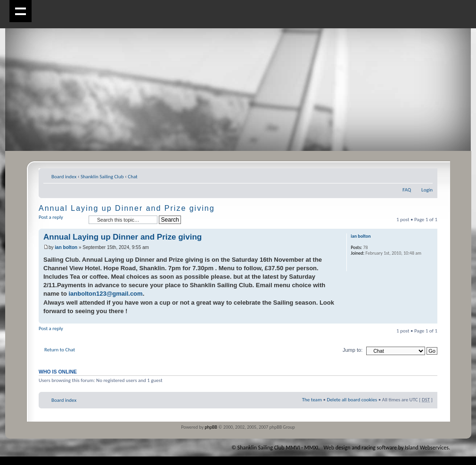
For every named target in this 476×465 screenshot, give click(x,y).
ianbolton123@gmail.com (105, 294)
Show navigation (21, 11)
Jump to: (353, 350)
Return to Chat (60, 350)
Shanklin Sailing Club (102, 177)
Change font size (426, 175)
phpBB (211, 427)
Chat (133, 177)
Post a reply (61, 220)
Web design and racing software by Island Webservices (386, 448)
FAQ (407, 190)
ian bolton (66, 247)
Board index (64, 177)
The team (312, 400)
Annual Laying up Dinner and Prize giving (127, 208)
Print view (411, 175)
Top (430, 319)
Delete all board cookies (352, 400)
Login (427, 190)
